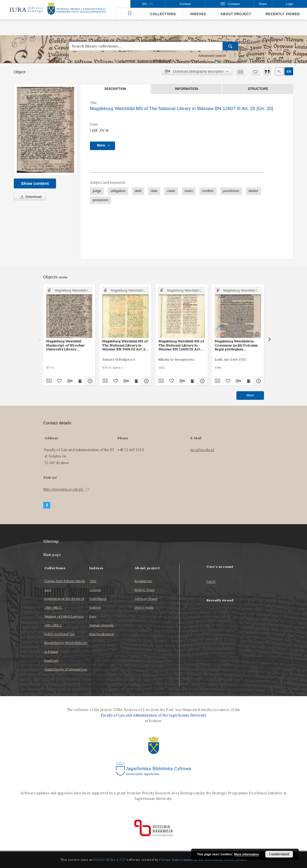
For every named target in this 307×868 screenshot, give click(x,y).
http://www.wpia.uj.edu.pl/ (66, 489)
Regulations (143, 581)
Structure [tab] (258, 89)
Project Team (145, 590)
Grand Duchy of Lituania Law (66, 669)
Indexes (198, 14)
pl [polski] (152, 4)
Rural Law (52, 660)
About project (236, 14)
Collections (163, 14)
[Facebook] (47, 505)
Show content (35, 183)
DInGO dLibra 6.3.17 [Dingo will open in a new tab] (110, 860)
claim (171, 191)
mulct (189, 191)
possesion (101, 200)
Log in (211, 581)
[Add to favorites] (256, 72)
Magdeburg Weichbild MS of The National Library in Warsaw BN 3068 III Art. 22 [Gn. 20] (125, 345)
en (289, 71)
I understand (279, 854)
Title (93, 581)
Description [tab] (115, 89)
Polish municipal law (60, 634)
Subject (95, 607)
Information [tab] (187, 89)
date (154, 191)
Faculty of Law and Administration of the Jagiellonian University (153, 715)
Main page (52, 555)
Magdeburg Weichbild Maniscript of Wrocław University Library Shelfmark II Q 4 (65, 345)
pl (279, 71)
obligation (118, 191)
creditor (208, 191)
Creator (95, 590)
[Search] (230, 46)
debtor (253, 191)
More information (247, 854)
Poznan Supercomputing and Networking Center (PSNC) (203, 860)
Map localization (102, 634)
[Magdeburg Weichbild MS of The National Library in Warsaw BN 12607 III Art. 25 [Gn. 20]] (46, 130)
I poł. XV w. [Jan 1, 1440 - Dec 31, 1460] (100, 130)
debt (138, 191)
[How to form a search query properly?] (235, 56)
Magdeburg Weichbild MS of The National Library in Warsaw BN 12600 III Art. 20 (181, 345)
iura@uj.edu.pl (202, 450)
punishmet (231, 191)
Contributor (98, 599)
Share (263, 4)
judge (97, 191)
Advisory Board (146, 599)
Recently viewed (283, 14)
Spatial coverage (102, 625)
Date (93, 616)
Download (30, 197)
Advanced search (212, 56)
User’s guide (144, 607)
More (250, 395)
